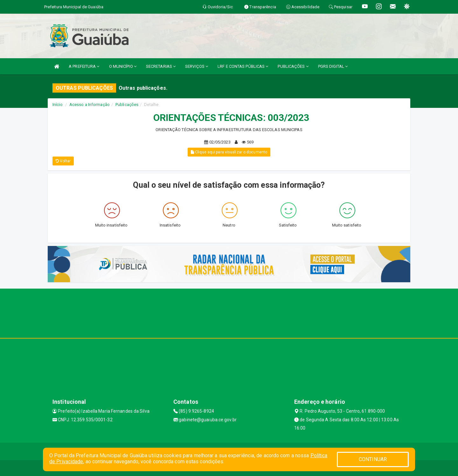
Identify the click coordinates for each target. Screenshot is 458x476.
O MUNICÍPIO (123, 66)
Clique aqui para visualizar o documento (229, 152)
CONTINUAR (373, 459)
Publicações (127, 105)
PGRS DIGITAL (333, 66)
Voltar (63, 161)
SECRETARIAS (161, 66)
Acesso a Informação (90, 105)
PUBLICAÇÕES (293, 66)
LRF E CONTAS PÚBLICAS (243, 66)
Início (58, 105)
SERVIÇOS (197, 66)
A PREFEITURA (84, 66)
